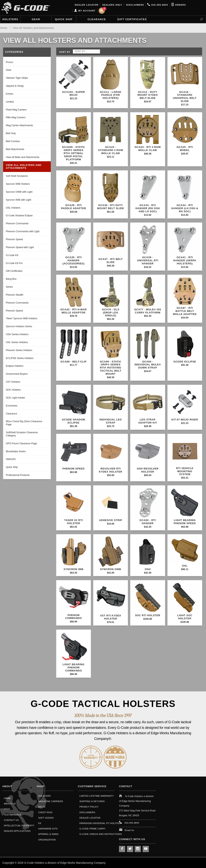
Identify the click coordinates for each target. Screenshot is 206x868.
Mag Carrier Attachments (19, 125)
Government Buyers (17, 374)
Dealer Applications (17, 831)
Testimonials (12, 815)
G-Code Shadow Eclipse (19, 215)
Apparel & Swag (15, 86)
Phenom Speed (14, 239)
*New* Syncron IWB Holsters (22, 318)
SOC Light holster (16, 398)
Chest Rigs (45, 812)
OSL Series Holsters (17, 342)
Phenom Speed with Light (20, 247)
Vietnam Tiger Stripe (17, 78)
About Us (10, 804)
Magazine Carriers (51, 801)
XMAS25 (11, 459)
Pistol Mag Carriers (16, 110)
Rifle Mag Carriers (16, 117)
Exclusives (12, 406)
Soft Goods (46, 818)
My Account (85, 11)
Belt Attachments (15, 149)
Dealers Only (112, 5)
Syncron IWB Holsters (18, 184)
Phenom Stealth (15, 295)
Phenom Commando (17, 223)
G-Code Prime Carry (93, 829)
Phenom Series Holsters (19, 350)
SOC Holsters (13, 390)
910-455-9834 (157, 5)
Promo (9, 62)
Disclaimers (135, 5)
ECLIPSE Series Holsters (20, 358)
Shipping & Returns (92, 801)
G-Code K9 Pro (14, 263)
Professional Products (18, 475)
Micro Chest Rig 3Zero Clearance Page (24, 423)
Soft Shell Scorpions (17, 176)
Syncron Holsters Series (19, 326)
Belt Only (11, 133)
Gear (36, 19)
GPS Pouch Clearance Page (21, 443)
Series (9, 287)
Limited (10, 102)
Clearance (97, 19)
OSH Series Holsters (17, 334)
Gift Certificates (132, 19)
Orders (179, 5)
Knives (9, 94)
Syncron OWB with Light (19, 192)
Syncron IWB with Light (18, 200)
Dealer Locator (86, 5)
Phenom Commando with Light (23, 231)
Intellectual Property (19, 825)
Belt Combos (13, 141)
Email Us (129, 830)
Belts (42, 807)
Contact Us (11, 820)
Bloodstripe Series (16, 451)
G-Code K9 (12, 255)
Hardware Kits (48, 829)
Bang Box (11, 279)
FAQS (7, 809)
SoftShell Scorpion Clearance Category (22, 434)
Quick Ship (64, 19)
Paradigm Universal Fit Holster (100, 823)
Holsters (10, 19)
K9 (40, 823)
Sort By (65, 52)
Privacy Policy (89, 807)
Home (7, 798)
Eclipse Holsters (15, 366)
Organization (47, 840)
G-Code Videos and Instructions (101, 834)
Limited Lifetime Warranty (97, 796)
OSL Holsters (13, 208)
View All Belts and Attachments (23, 157)
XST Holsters (13, 382)
